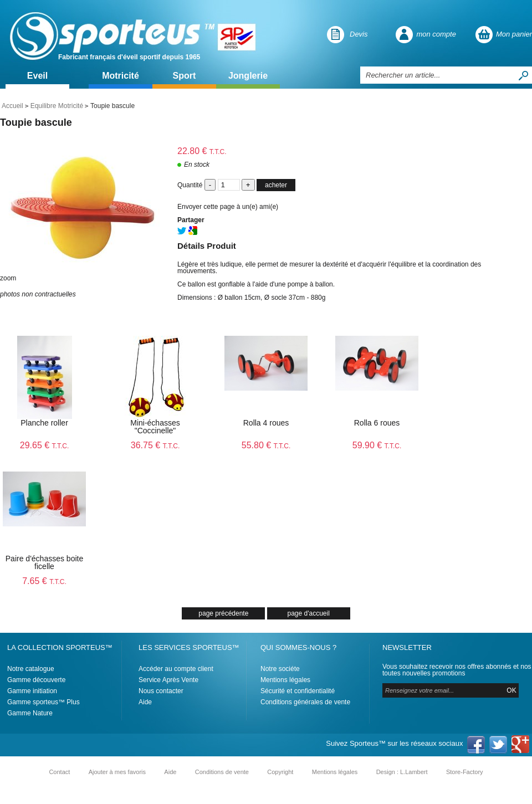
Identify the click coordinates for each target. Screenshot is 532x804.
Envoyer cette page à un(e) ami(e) (228, 207)
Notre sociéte (280, 669)
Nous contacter (161, 691)
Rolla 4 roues (266, 423)
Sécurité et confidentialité (298, 691)
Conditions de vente (222, 772)
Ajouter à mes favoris (117, 772)
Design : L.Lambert (402, 772)
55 (266, 445)
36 (155, 445)
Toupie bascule (36, 122)
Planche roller (44, 423)
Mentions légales (285, 680)
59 (377, 445)
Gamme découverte (36, 680)
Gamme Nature (30, 713)
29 (45, 445)
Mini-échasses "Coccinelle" (155, 427)
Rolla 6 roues (377, 423)
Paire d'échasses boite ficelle (44, 562)
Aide (145, 702)
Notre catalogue (31, 669)
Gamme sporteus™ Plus (44, 702)
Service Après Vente (168, 680)
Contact (59, 772)
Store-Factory (465, 772)
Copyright (280, 772)
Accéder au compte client (176, 669)
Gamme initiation (32, 691)
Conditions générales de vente (305, 702)
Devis (359, 34)
